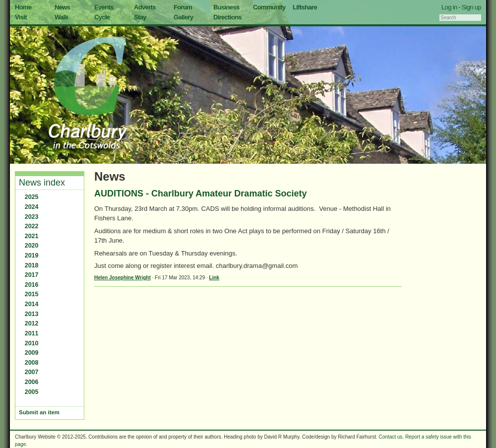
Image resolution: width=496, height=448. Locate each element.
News (62, 7)
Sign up (471, 7)
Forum (183, 7)
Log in (449, 7)
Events (104, 7)
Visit (21, 17)
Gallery (184, 17)
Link (215, 278)
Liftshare (305, 7)
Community (269, 7)
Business (226, 7)
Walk (61, 17)
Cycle (102, 17)
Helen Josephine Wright (123, 278)
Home (23, 7)
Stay (140, 17)
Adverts (145, 7)
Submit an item (39, 412)
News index (42, 183)
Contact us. (392, 437)
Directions (227, 17)
